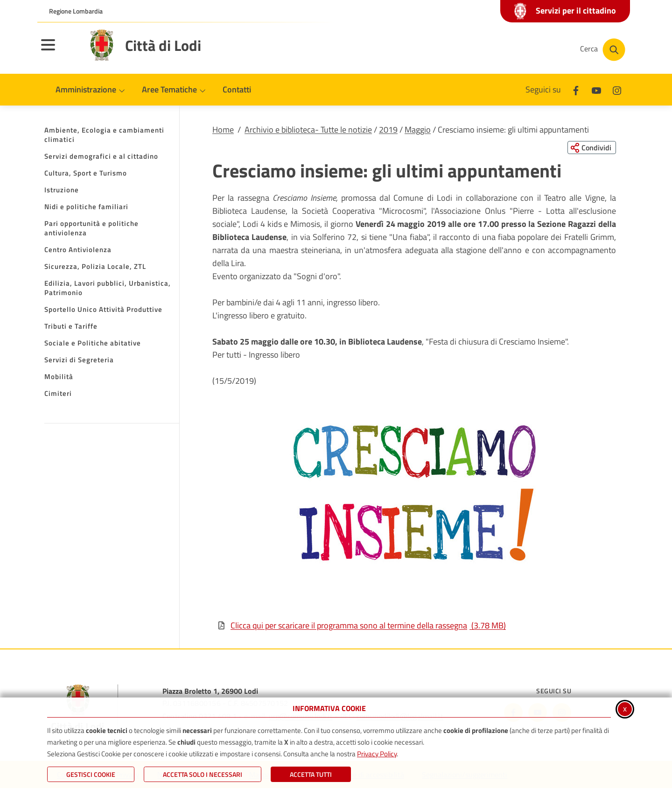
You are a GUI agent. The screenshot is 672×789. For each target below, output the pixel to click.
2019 (388, 130)
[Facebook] (576, 89)
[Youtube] (596, 89)
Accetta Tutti (311, 774)
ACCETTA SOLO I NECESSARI (203, 774)
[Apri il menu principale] (60, 51)
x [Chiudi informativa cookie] (625, 708)
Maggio (418, 130)
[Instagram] (617, 89)
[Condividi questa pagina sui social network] (590, 148)
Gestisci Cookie (91, 774)
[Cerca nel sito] (603, 50)
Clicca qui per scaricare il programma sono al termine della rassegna (361, 626)
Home (223, 130)
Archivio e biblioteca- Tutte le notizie (308, 130)
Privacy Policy (377, 754)
